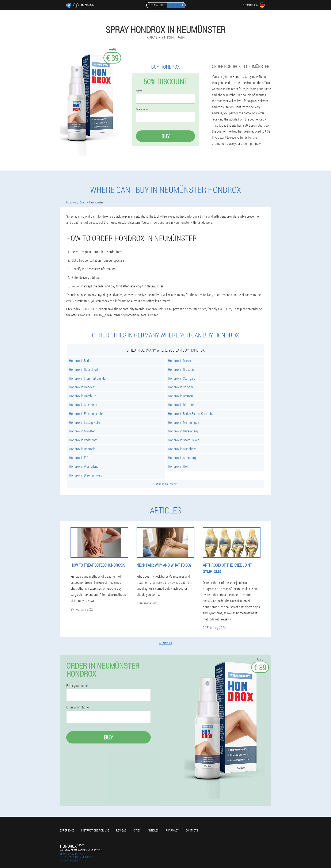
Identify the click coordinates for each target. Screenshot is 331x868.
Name (139, 91)
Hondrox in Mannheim (182, 449)
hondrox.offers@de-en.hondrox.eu (81, 850)
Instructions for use (95, 830)
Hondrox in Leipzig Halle (84, 422)
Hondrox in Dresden (181, 369)
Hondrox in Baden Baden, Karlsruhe (191, 414)
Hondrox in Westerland (84, 466)
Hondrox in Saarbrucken (184, 440)
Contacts (192, 830)
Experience (67, 830)
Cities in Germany (166, 484)
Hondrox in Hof (178, 466)
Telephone (142, 109)
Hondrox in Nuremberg (183, 431)
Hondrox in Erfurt (80, 458)
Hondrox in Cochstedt (83, 405)
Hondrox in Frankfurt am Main (88, 378)
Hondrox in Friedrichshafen (87, 414)
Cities (137, 830)
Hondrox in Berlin (80, 361)
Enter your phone (77, 707)
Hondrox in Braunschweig (86, 475)
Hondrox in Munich (180, 361)
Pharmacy (172, 830)
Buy (165, 136)
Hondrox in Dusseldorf (84, 369)
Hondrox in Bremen (180, 396)
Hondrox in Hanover (82, 387)
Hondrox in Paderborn (83, 440)
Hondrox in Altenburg (182, 458)
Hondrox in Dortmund (182, 405)
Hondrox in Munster (82, 431)
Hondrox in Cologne (181, 387)
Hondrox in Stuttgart (181, 378)
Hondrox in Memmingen (184, 422)
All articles (165, 643)
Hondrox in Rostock (82, 449)
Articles (153, 830)
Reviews (121, 830)
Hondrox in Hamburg (83, 396)
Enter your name (77, 686)
